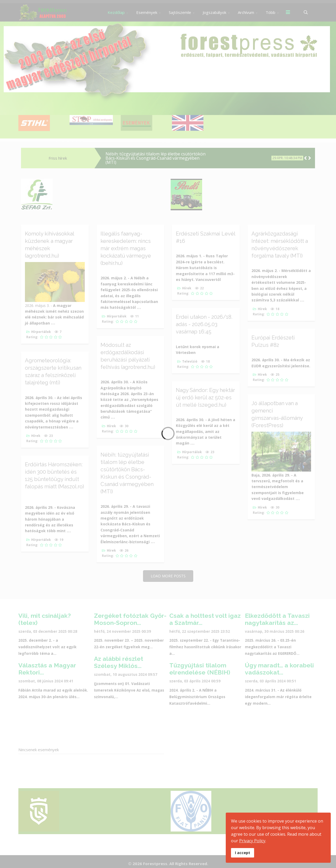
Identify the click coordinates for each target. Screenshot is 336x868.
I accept (243, 853)
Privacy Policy (252, 841)
